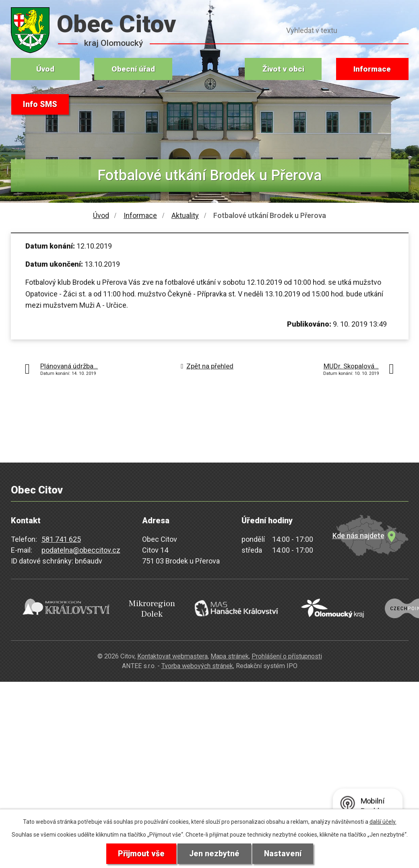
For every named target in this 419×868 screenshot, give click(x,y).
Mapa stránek (230, 653)
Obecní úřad (133, 69)
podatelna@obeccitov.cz (81, 550)
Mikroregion (134, 608)
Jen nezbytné (214, 854)
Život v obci (283, 69)
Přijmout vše (141, 854)
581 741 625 (61, 539)
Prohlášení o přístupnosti (287, 653)
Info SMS (40, 105)
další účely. (383, 821)
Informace (372, 69)
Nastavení (283, 854)
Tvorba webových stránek (197, 663)
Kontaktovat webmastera (172, 653)
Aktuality (185, 215)
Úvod (45, 69)
